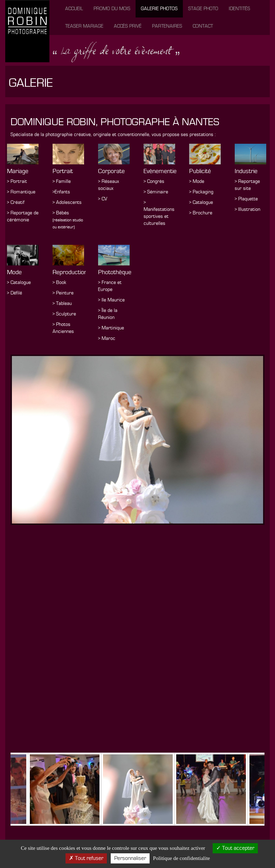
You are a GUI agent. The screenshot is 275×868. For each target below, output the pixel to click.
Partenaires (167, 26)
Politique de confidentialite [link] (181, 858)
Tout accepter (235, 848)
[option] (137, 440)
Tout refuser (86, 858)
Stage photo (203, 9)
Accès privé (128, 26)
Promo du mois (112, 9)
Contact (203, 26)
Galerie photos (159, 9)
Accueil (74, 9)
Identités (239, 9)
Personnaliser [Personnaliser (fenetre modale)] (130, 858)
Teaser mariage (84, 26)
